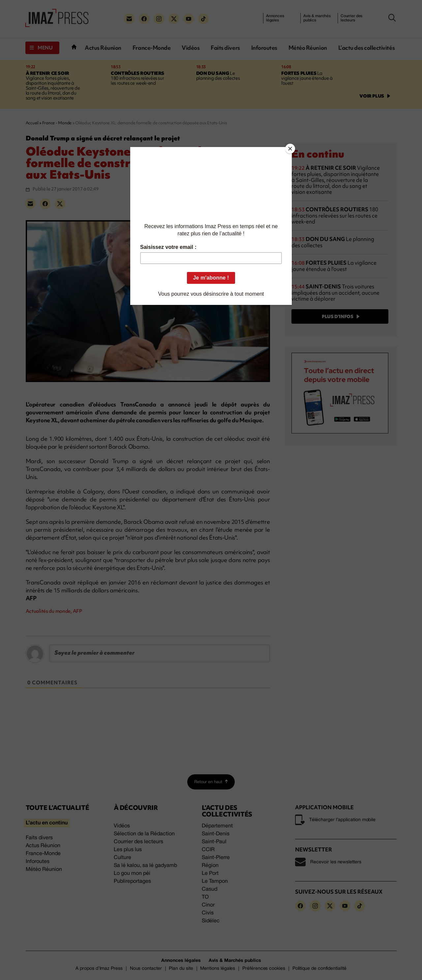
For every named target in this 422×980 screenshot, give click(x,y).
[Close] (290, 149)
